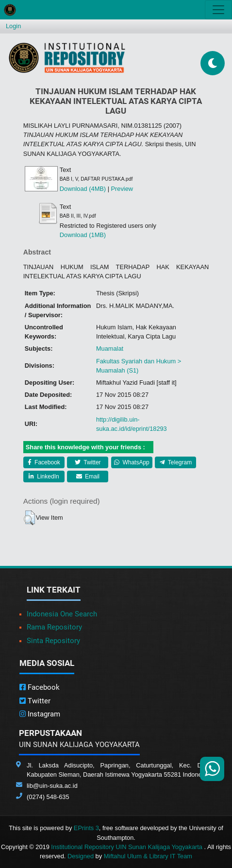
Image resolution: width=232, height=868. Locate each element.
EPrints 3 (86, 828)
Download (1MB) (83, 235)
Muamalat (110, 349)
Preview (122, 189)
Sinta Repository (53, 641)
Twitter (88, 462)
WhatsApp (132, 462)
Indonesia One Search (62, 614)
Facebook (44, 462)
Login (13, 26)
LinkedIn (44, 477)
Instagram (40, 714)
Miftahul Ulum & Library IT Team (148, 856)
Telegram (176, 462)
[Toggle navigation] (218, 10)
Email (88, 477)
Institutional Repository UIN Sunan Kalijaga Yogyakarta (127, 847)
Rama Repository (54, 627)
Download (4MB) (83, 189)
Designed (81, 856)
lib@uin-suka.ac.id (52, 786)
